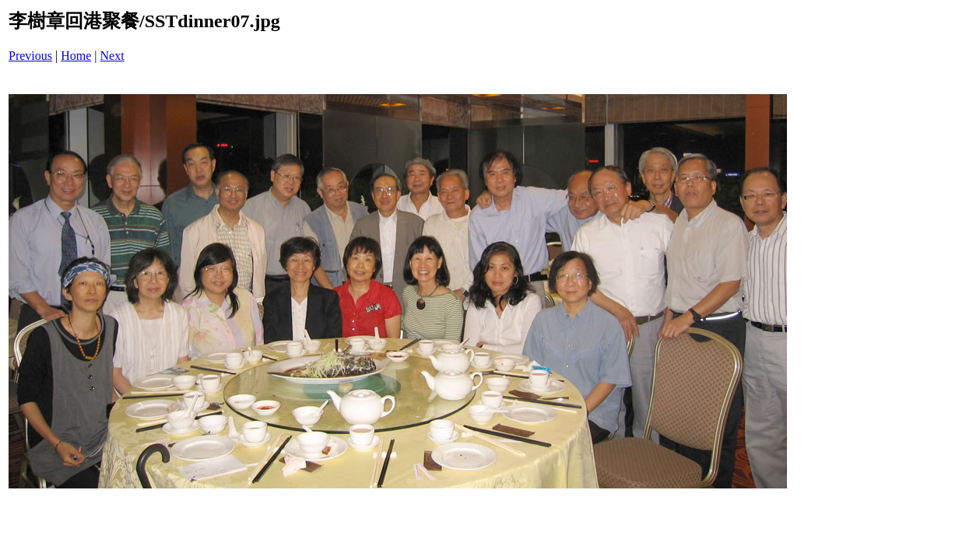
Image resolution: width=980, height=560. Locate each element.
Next (112, 56)
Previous (30, 56)
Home (76, 56)
